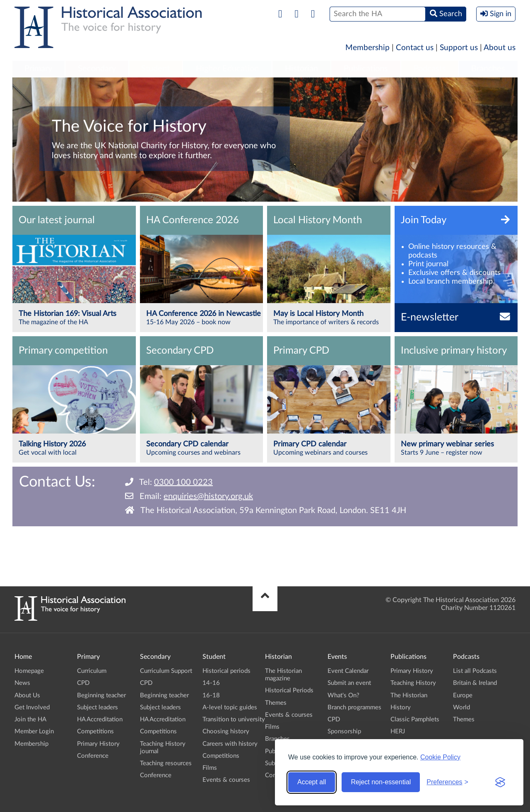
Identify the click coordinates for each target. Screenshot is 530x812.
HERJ (398, 731)
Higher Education (227, 69)
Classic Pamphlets (415, 719)
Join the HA (30, 719)
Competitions (95, 731)
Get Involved (32, 707)
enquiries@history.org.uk (208, 496)
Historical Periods (289, 690)
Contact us (415, 48)
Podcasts (430, 69)
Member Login (34, 731)
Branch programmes (354, 707)
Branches (488, 69)
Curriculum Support (166, 671)
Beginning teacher (101, 695)
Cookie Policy (440, 757)
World (461, 707)
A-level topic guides (230, 707)
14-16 (211, 683)
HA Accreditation (100, 719)
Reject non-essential (381, 782)
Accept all (312, 782)
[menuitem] (39, 69)
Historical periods (226, 671)
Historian (301, 69)
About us (500, 48)
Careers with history (230, 744)
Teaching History (413, 683)
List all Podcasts (475, 671)
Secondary (97, 69)
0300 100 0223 (183, 482)
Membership (367, 48)
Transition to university (234, 719)
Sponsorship (344, 731)
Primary (38, 69)
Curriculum (92, 671)
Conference (93, 756)
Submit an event (349, 683)
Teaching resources (166, 763)
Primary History (98, 744)
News (22, 683)
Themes (276, 703)
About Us (27, 695)
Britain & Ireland (475, 683)
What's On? (343, 695)
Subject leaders (98, 707)
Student (155, 69)
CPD (83, 683)
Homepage (29, 671)
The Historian (409, 695)
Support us (459, 48)
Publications (366, 69)
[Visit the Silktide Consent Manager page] (500, 782)
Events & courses (226, 780)
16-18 (211, 695)
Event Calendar (348, 671)
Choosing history (226, 731)
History (401, 707)
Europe (463, 695)
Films (210, 768)
